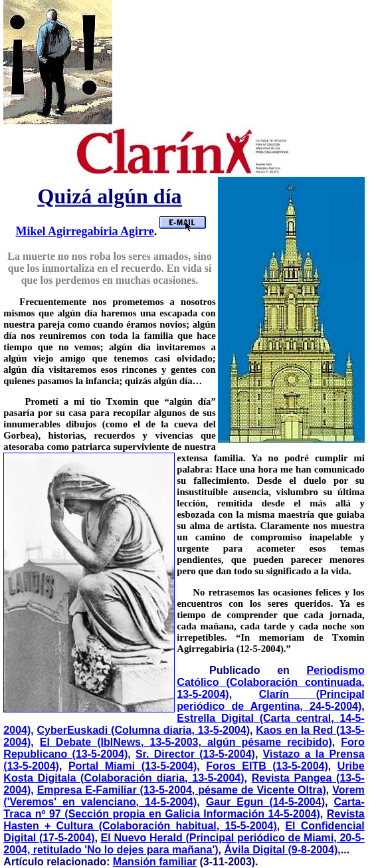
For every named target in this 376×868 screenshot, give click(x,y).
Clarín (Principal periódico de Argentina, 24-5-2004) (270, 700)
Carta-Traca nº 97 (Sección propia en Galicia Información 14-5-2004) (184, 808)
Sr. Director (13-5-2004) (195, 754)
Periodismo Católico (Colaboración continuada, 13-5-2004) (270, 682)
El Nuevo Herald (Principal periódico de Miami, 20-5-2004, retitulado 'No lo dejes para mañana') (184, 844)
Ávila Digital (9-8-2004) (281, 850)
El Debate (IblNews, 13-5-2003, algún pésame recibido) (186, 742)
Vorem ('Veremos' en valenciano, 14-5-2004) (184, 796)
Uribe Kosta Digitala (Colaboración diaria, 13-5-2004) (184, 772)
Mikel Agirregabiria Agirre (84, 231)
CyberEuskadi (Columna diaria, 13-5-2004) (143, 730)
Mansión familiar (155, 862)
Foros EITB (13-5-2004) (267, 766)
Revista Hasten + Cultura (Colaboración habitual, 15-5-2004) (184, 820)
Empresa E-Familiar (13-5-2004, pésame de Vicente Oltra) (182, 790)
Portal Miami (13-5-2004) (133, 766)
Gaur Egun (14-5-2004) (265, 802)
